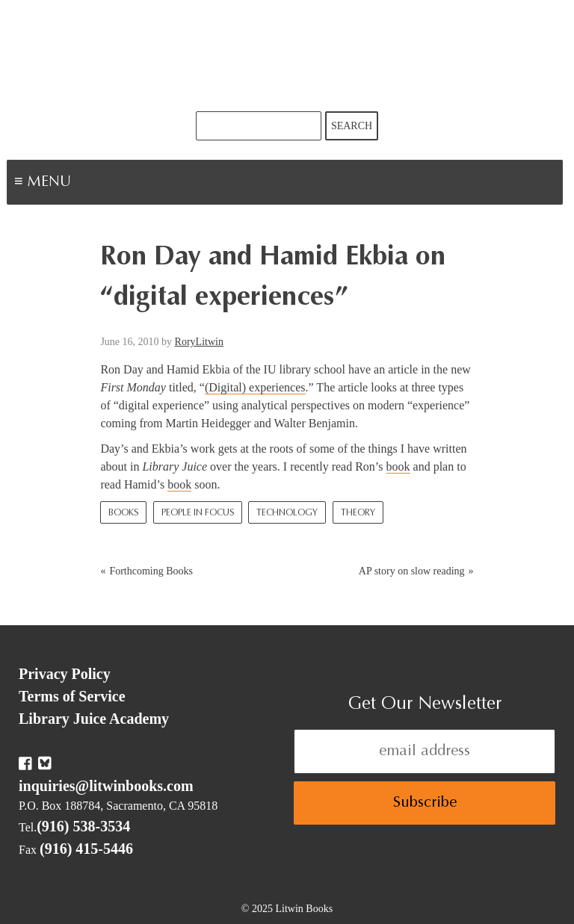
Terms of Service (72, 696)
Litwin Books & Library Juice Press (287, 56)
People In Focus (198, 513)
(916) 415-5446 (86, 849)
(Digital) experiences (255, 387)
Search (352, 126)
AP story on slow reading (412, 571)
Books (123, 513)
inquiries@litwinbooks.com (106, 786)
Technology (287, 513)
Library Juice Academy (94, 719)
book (398, 466)
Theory (358, 513)
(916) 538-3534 (83, 826)
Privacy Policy (65, 674)
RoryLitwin (199, 342)
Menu (94, 184)
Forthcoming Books (151, 571)
